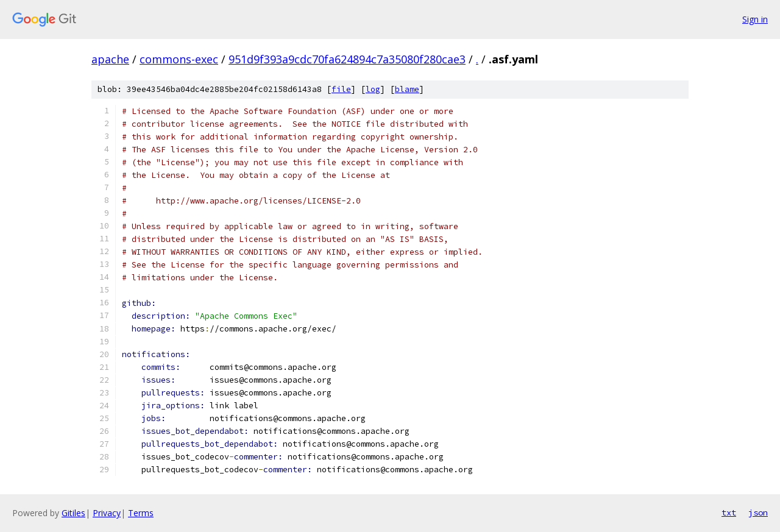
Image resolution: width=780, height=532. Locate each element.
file (341, 89)
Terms (141, 513)
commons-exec (179, 59)
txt (729, 512)
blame (407, 89)
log (373, 89)
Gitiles (73, 513)
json (758, 512)
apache (110, 59)
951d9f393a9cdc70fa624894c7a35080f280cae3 (347, 59)
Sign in (755, 19)
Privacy (107, 513)
